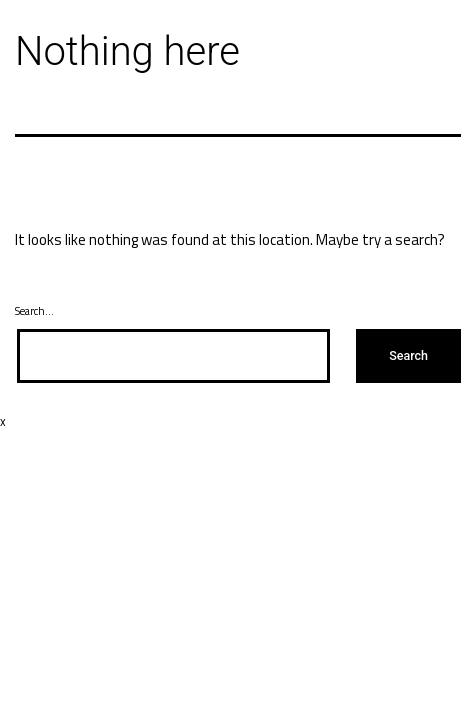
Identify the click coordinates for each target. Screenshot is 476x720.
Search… (34, 311)
